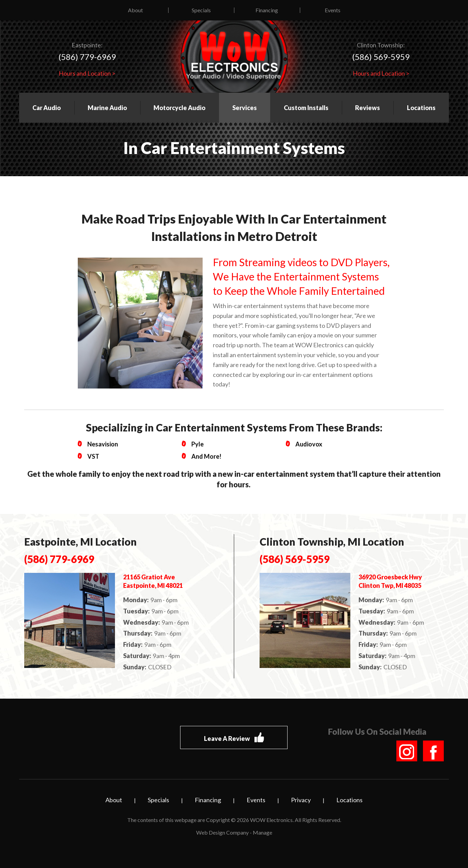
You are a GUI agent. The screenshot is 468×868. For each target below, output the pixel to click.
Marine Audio (107, 108)
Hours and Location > (87, 73)
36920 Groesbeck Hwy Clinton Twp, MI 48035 (390, 581)
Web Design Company (222, 832)
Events (333, 10)
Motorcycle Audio (179, 108)
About (135, 10)
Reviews (368, 108)
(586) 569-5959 (381, 57)
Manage (262, 832)
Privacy (301, 800)
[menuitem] (136, 10)
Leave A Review (234, 737)
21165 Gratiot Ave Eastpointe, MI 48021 (153, 581)
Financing (267, 10)
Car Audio (47, 108)
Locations (421, 108)
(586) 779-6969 (87, 57)
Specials (201, 10)
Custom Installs (306, 108)
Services (245, 108)
